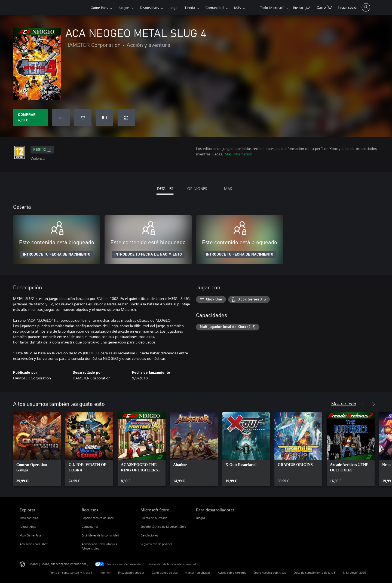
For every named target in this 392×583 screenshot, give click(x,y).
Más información (238, 154)
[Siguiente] (373, 404)
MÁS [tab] (228, 188)
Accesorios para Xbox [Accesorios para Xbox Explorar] (34, 544)
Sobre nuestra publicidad (270, 573)
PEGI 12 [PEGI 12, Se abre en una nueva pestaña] (42, 150)
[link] (37, 449)
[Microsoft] (38, 8)
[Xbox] (74, 8)
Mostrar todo (344, 404)
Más (238, 7)
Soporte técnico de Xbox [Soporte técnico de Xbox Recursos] (98, 518)
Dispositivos (149, 7)
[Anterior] (363, 404)
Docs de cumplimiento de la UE (314, 573)
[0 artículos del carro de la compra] (324, 7)
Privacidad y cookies (131, 573)
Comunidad (215, 7)
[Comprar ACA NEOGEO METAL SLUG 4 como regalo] (105, 118)
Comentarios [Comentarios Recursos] (90, 527)
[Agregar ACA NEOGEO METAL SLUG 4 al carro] (83, 118)
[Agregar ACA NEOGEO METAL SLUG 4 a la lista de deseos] (61, 118)
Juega (173, 7)
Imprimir (105, 573)
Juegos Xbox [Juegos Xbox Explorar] (28, 527)
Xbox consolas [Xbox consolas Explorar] (29, 518)
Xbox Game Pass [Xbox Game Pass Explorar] (30, 535)
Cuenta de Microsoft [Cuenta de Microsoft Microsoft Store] (154, 518)
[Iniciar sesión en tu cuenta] (353, 7)
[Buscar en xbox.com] (301, 7)
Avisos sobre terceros (232, 573)
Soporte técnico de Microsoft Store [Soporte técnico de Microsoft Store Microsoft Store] (163, 527)
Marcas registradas (198, 573)
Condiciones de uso (165, 573)
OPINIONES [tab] (197, 188)
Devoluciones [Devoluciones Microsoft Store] (149, 535)
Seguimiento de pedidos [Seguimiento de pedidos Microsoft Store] (156, 544)
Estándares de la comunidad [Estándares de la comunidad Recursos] (100, 535)
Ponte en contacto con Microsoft (71, 573)
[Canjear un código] (126, 118)
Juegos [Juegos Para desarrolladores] (200, 518)
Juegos (124, 7)
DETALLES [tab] (165, 188)
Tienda (190, 7)
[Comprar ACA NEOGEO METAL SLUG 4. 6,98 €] (30, 118)
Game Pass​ (99, 7)
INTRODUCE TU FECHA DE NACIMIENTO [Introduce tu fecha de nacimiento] (57, 254)
